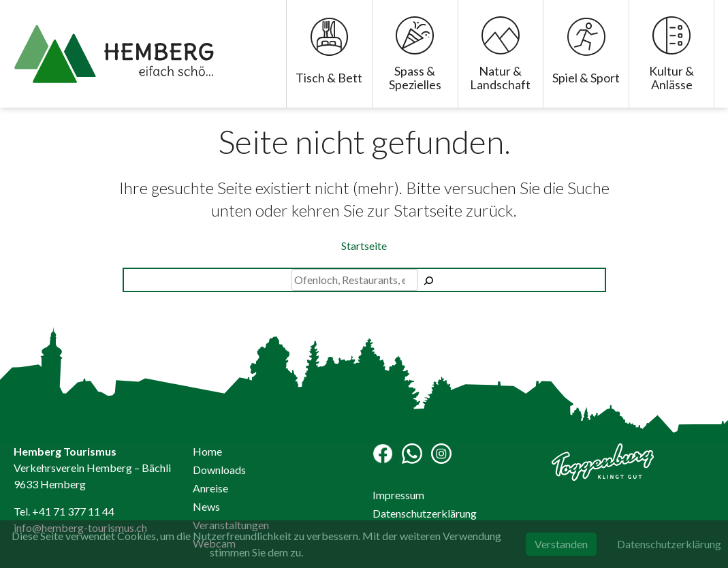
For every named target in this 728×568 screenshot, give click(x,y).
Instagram (441, 454)
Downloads (219, 470)
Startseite (364, 246)
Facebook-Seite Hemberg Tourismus (383, 454)
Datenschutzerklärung (425, 513)
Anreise (210, 488)
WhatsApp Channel (412, 454)
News (206, 506)
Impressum (398, 495)
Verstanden (561, 544)
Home (207, 451)
